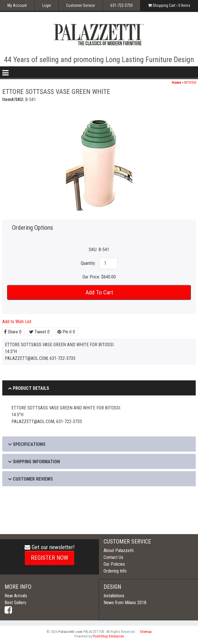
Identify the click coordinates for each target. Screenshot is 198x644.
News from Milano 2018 (125, 603)
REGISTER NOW (49, 558)
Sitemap (146, 632)
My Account (17, 5)
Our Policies (114, 564)
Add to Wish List (17, 322)
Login (47, 5)
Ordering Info (115, 571)
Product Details (31, 388)
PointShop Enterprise (108, 636)
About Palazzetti (119, 550)
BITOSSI (190, 82)
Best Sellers (15, 603)
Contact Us (113, 557)
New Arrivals (16, 596)
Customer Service (81, 5)
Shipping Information (36, 462)
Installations (114, 596)
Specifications (29, 444)
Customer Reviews (33, 479)
